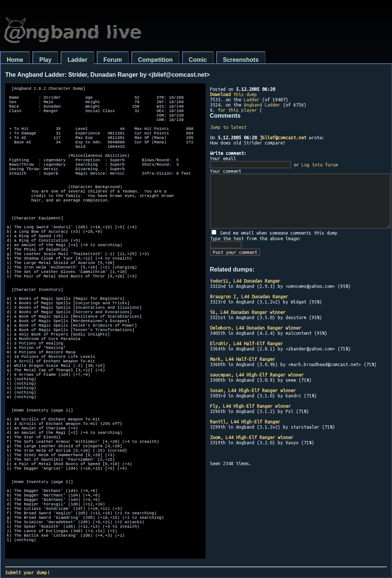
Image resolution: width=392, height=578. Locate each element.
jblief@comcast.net (283, 137)
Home (15, 60)
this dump (233, 94)
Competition (155, 60)
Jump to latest (228, 127)
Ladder (77, 60)
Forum (113, 60)
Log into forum (320, 165)
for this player (237, 110)
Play (45, 60)
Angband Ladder (262, 105)
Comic (198, 60)
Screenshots (241, 60)
